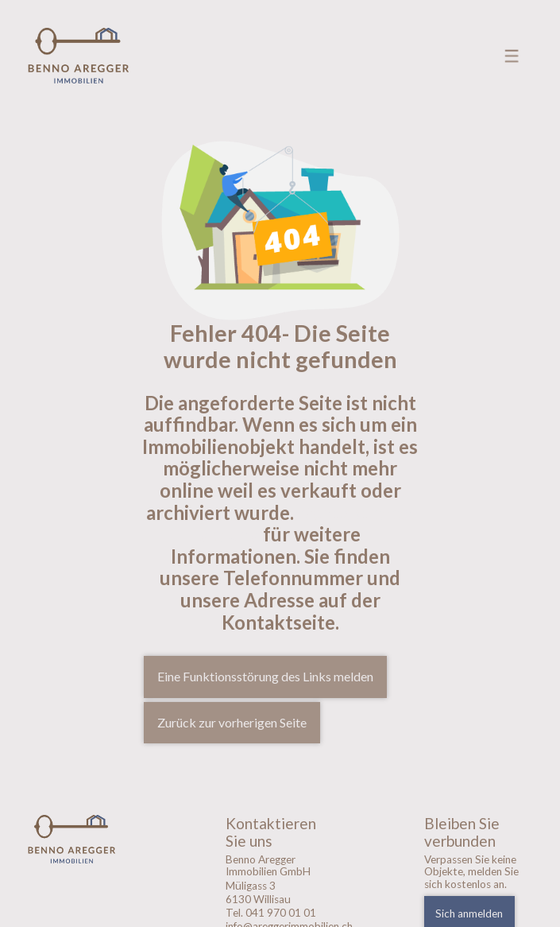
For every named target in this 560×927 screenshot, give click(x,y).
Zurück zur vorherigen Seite (232, 722)
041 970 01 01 (281, 913)
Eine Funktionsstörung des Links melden (265, 676)
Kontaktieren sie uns (307, 524)
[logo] (82, 839)
